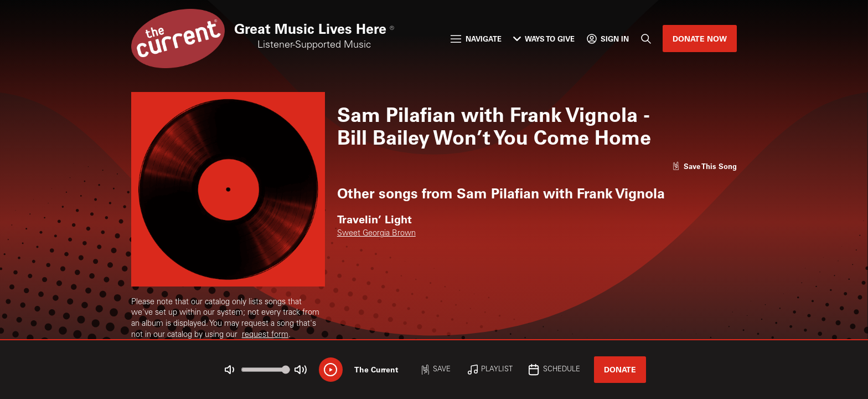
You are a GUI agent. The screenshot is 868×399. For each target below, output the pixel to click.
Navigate (476, 39)
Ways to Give (544, 39)
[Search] (645, 39)
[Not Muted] (229, 370)
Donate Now (700, 39)
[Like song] (705, 166)
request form (265, 335)
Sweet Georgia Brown (376, 234)
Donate (620, 369)
